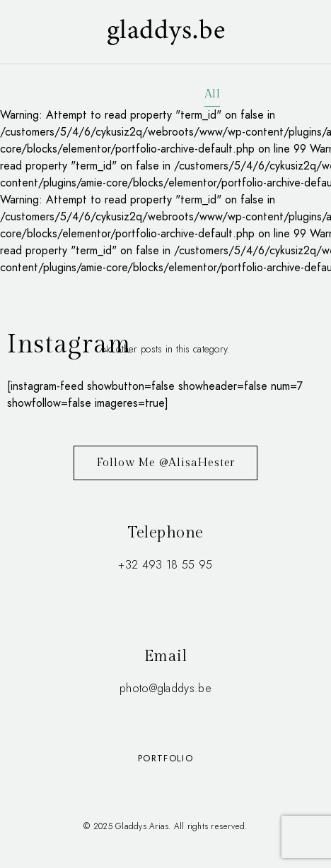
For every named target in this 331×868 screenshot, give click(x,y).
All (212, 94)
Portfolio (165, 758)
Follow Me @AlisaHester (166, 463)
